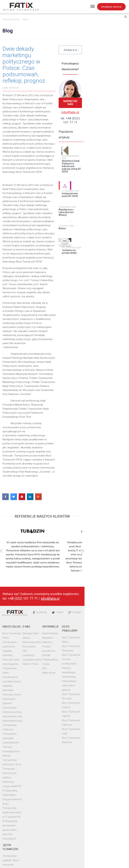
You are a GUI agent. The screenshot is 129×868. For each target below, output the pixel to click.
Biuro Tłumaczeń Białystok (109, 542)
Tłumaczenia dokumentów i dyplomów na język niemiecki (19, 677)
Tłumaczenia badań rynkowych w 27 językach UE (18, 598)
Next (126, 407)
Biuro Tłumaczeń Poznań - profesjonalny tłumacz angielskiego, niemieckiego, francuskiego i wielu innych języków (109, 507)
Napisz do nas (106, 98)
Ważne (91, 193)
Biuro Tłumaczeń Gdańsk (108, 529)
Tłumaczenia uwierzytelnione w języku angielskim (17, 703)
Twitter (101, 468)
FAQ (67, 516)
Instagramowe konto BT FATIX (113, 162)
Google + (118, 468)
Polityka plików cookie (76, 511)
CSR (37, 507)
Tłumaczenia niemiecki (16, 655)
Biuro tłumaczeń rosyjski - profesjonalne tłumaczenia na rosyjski (18, 690)
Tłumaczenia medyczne (17, 546)
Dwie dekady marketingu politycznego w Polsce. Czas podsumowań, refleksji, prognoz (44, 55)
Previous (3, 407)
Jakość (38, 494)
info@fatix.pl (106, 106)
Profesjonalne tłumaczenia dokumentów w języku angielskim (18, 664)
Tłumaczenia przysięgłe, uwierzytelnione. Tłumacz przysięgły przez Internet (17, 555)
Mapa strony (71, 520)
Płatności (70, 498)
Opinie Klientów (73, 489)
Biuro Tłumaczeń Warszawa (110, 494)
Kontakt (69, 507)
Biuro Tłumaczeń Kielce (17, 489)
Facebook (83, 468)
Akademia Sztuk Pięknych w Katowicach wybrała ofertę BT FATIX (114, 142)
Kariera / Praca (42, 520)
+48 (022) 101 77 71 (24, 454)
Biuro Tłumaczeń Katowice (109, 533)
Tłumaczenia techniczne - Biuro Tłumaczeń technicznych (18, 568)
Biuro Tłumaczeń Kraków (108, 524)
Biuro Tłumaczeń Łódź (107, 537)
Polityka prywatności (76, 502)
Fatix (22, 7)
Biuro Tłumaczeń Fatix (16, 469)
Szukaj (121, 50)
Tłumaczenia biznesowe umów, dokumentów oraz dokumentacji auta (18, 537)
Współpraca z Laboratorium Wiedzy (103, 178)
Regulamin (70, 494)
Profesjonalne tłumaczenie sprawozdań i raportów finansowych (18, 612)
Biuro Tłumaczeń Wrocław (109, 520)
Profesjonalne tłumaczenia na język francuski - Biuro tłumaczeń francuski (18, 725)
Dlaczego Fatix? (42, 489)
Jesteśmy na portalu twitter (112, 208)
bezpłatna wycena (111, 7)
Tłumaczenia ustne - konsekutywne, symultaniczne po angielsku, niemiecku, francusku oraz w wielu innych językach (19, 520)
